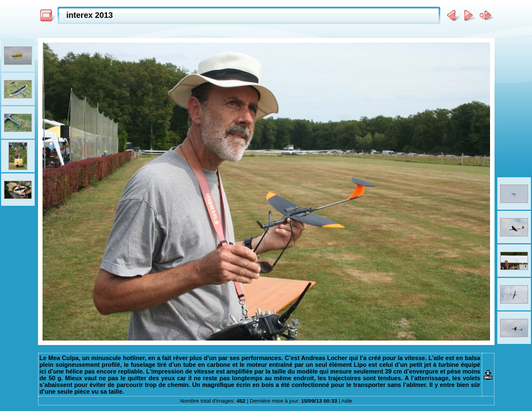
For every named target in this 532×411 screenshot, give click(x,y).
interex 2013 (90, 15)
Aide (347, 401)
